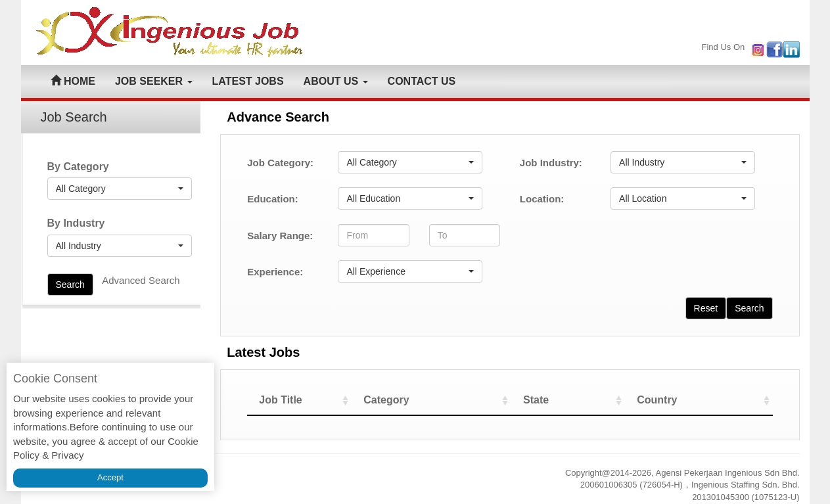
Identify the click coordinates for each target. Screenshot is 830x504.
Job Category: (280, 163)
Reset (706, 308)
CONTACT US (422, 81)
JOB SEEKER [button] (154, 81)
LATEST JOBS (248, 81)
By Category (78, 167)
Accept (110, 477)
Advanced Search (141, 280)
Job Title (281, 400)
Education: (273, 199)
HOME (73, 81)
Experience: (275, 272)
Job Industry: (551, 163)
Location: (542, 199)
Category (422, 400)
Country (669, 400)
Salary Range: (280, 236)
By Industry (76, 223)
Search (70, 285)
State (558, 400)
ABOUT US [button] (336, 81)
